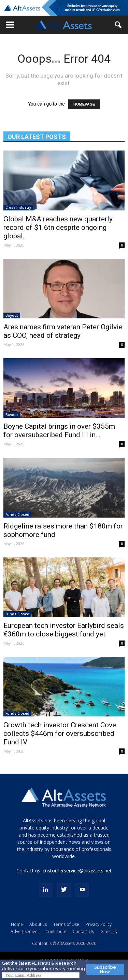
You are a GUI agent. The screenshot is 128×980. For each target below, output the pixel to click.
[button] (10, 25)
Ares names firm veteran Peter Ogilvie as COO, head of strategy (63, 331)
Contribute (56, 931)
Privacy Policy (99, 924)
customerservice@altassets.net (77, 871)
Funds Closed (17, 515)
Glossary (109, 931)
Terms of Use (66, 924)
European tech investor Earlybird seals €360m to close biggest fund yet (64, 630)
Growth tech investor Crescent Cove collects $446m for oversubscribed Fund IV (60, 733)
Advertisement (25, 931)
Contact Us (83, 931)
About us (38, 924)
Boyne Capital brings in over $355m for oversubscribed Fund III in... (59, 431)
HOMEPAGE (84, 104)
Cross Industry (18, 207)
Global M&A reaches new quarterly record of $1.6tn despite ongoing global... (58, 227)
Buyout (12, 315)
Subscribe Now (105, 969)
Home (17, 924)
